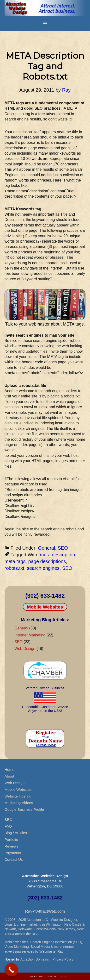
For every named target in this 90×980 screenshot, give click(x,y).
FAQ (8, 826)
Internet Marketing (30, 635)
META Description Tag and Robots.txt (45, 66)
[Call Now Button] (11, 970)
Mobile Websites (45, 607)
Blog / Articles (16, 833)
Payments (13, 853)
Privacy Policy (63, 959)
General (46, 548)
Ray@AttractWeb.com (45, 911)
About (9, 776)
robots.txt (14, 568)
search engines (43, 568)
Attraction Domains (35, 959)
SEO (63, 548)
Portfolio (11, 839)
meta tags (15, 561)
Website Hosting (18, 796)
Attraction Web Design (50, 976)
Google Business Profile (24, 809)
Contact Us (14, 859)
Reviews (12, 846)
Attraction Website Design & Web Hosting (45, 8)
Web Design (25, 649)
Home (9, 770)
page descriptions (47, 561)
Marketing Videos (19, 803)
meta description (57, 555)
